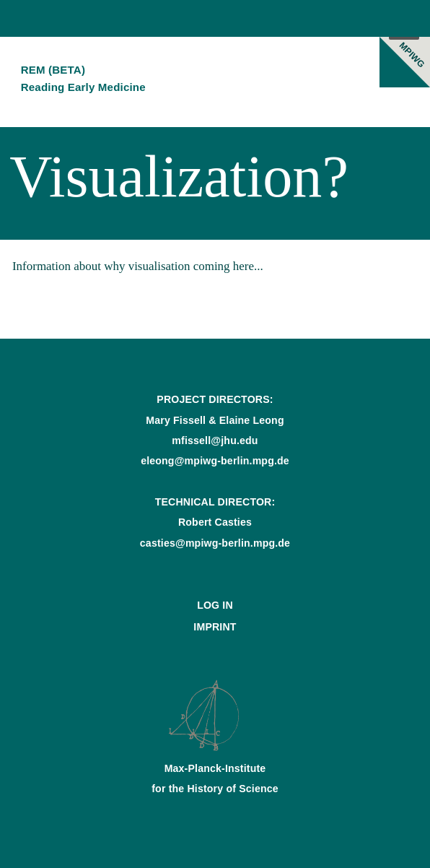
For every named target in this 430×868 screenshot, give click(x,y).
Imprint (215, 627)
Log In (215, 605)
